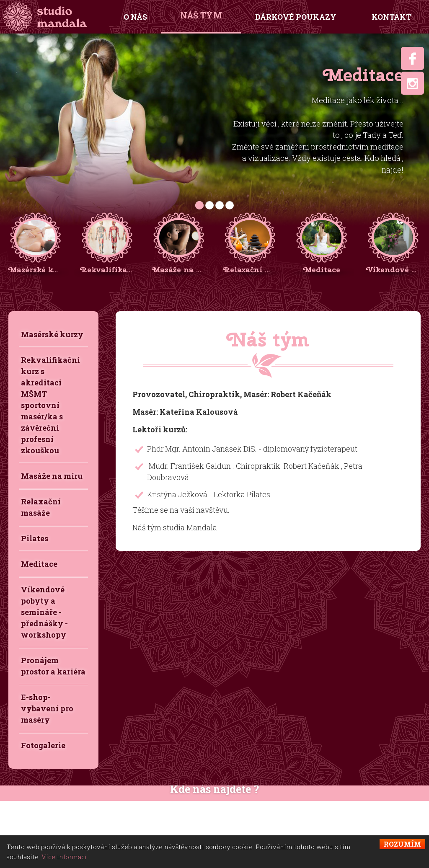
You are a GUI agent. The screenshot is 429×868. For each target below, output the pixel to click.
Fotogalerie (43, 745)
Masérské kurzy (52, 334)
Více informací (64, 857)
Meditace (39, 564)
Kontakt (392, 17)
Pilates (35, 538)
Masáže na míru (52, 476)
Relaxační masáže (41, 507)
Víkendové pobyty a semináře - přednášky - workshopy (44, 612)
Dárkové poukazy (296, 17)
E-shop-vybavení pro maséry (47, 708)
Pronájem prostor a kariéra (53, 666)
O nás (135, 17)
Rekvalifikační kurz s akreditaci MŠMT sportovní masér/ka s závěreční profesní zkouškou (50, 405)
